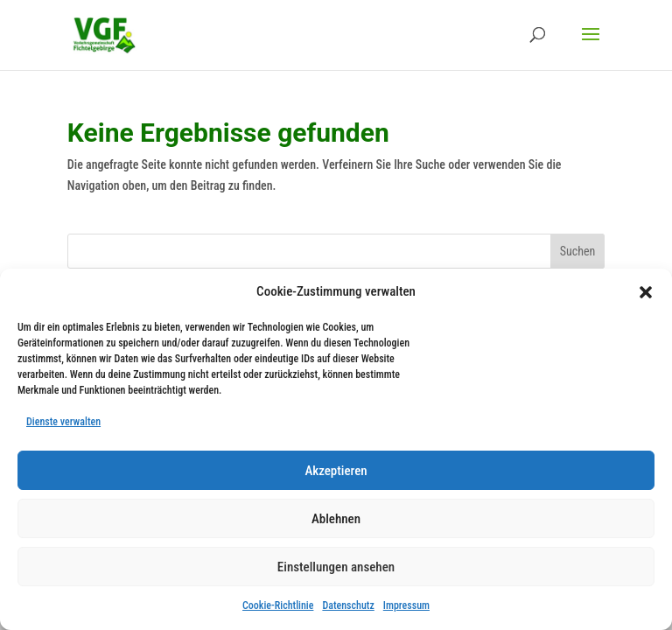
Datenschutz (348, 605)
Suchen (578, 251)
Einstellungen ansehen (336, 567)
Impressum (406, 605)
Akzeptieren (336, 471)
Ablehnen (336, 519)
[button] (646, 292)
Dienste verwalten (63, 422)
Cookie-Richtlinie (278, 605)
